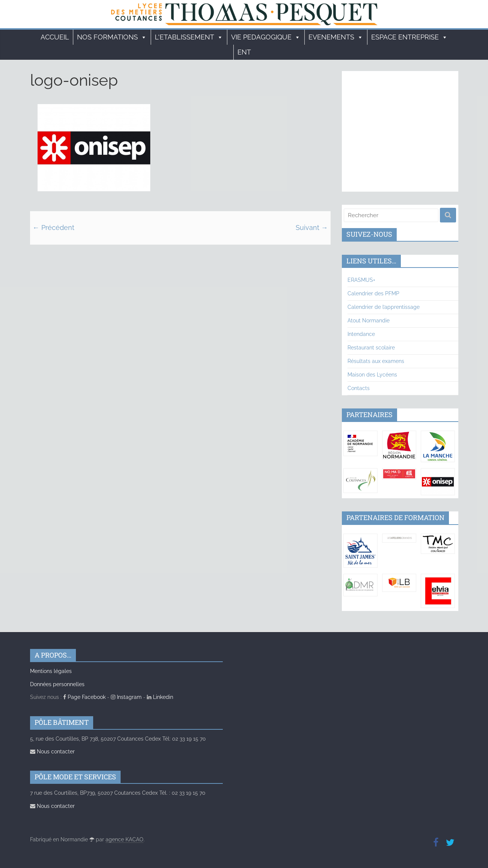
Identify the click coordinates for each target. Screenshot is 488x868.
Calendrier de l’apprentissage (384, 307)
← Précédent (54, 228)
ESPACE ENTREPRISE (409, 37)
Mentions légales (51, 671)
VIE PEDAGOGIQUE (266, 37)
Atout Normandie (369, 321)
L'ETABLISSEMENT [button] (189, 37)
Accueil (55, 37)
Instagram (126, 697)
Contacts (359, 388)
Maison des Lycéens (372, 375)
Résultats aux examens (376, 361)
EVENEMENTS (336, 37)
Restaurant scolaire (371, 348)
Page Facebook (84, 697)
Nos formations (112, 37)
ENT (244, 52)
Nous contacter (52, 752)
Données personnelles (57, 684)
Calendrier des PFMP (373, 293)
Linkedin (160, 697)
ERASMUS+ (361, 280)
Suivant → (312, 228)
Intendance (361, 334)
